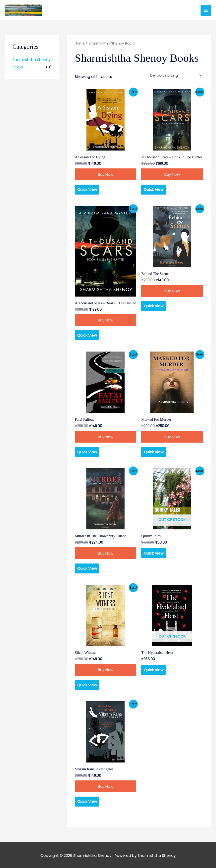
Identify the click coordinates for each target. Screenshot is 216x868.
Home (80, 43)
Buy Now (106, 174)
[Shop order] (175, 75)
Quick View (87, 189)
